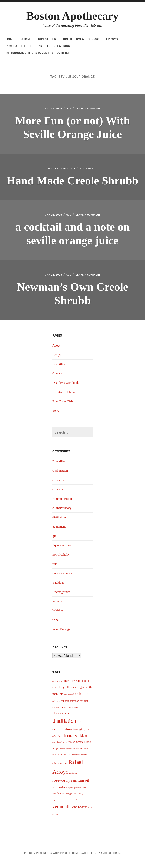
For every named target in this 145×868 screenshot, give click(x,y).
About (57, 350)
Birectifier (47, 39)
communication (63, 503)
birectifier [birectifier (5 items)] (69, 685)
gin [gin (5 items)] (81, 734)
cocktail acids (62, 484)
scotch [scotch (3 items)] (84, 792)
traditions (59, 587)
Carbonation (61, 475)
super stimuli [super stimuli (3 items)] (76, 804)
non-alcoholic (62, 559)
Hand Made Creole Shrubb (72, 182)
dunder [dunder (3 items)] (80, 727)
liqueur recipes (62, 550)
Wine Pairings (62, 634)
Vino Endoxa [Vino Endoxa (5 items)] (79, 811)
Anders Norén (110, 858)
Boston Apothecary (72, 16)
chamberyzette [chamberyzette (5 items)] (61, 692)
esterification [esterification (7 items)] (62, 734)
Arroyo (112, 39)
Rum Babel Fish (18, 46)
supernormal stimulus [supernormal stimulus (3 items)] (61, 804)
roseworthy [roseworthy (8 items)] (61, 785)
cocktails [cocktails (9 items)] (81, 698)
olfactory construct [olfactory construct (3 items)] (60, 768)
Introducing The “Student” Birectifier (38, 53)
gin (55, 540)
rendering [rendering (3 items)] (73, 778)
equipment (60, 531)
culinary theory (63, 512)
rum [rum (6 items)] (74, 785)
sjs (68, 109)
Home (10, 39)
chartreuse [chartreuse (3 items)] (68, 699)
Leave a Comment (90, 109)
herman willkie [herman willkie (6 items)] (74, 740)
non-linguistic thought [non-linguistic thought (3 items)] (78, 759)
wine (56, 624)
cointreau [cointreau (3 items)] (56, 706)
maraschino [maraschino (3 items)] (77, 753)
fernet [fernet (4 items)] (76, 734)
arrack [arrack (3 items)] (59, 686)
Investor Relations (54, 46)
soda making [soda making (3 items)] (78, 798)
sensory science (63, 578)
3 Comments (90, 170)
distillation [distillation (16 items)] (64, 725)
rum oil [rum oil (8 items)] (83, 785)
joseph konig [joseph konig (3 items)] (62, 747)
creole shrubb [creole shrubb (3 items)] (72, 712)
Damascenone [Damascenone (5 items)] (61, 718)
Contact (58, 378)
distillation (60, 522)
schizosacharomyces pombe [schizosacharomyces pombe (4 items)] (67, 792)
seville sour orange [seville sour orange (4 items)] (62, 798)
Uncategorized (62, 596)
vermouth (59, 606)
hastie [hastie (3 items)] (61, 741)
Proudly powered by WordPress (46, 858)
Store (26, 39)
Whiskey (59, 615)
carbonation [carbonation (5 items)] (83, 685)
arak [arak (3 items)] (54, 686)
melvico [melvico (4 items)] (64, 759)
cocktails (59, 494)
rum (55, 568)
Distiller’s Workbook (81, 39)
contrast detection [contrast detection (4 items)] (70, 705)
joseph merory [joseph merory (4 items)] (76, 747)
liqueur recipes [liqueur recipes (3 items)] (66, 753)
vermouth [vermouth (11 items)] (61, 811)
